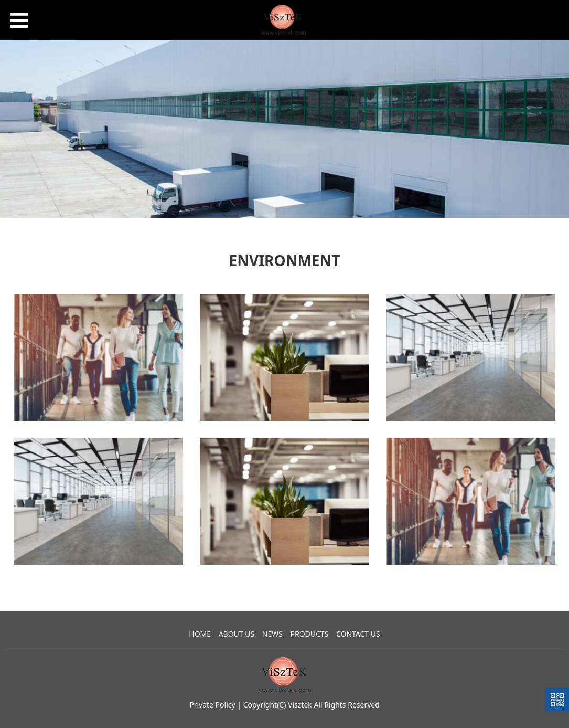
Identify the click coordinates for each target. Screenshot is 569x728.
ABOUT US (237, 634)
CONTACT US (358, 634)
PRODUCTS (309, 634)
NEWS (272, 634)
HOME (200, 634)
